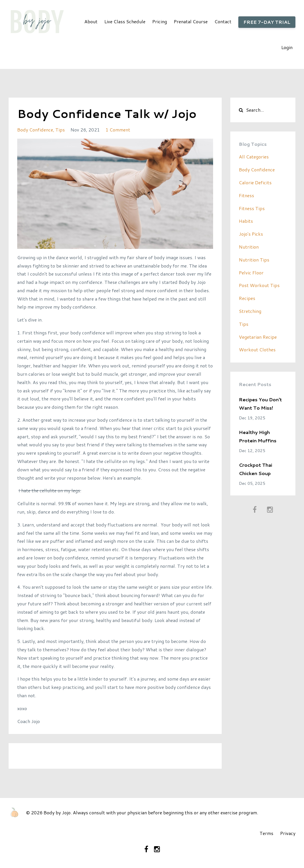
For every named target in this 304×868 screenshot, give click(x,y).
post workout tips (259, 285)
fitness (246, 195)
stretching (250, 311)
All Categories (254, 157)
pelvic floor (251, 273)
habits (246, 221)
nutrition (249, 247)
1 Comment (118, 130)
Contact (223, 21)
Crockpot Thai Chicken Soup (256, 469)
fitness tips (252, 208)
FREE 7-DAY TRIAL (267, 22)
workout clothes (257, 349)
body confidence (35, 130)
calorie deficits (255, 182)
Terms (266, 833)
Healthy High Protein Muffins (258, 436)
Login (287, 47)
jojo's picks (251, 234)
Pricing (160, 21)
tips (60, 130)
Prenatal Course (191, 21)
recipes (247, 298)
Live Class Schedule (125, 21)
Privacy (288, 833)
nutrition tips (254, 260)
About (91, 21)
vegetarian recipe (258, 337)
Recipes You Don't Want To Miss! (260, 404)
